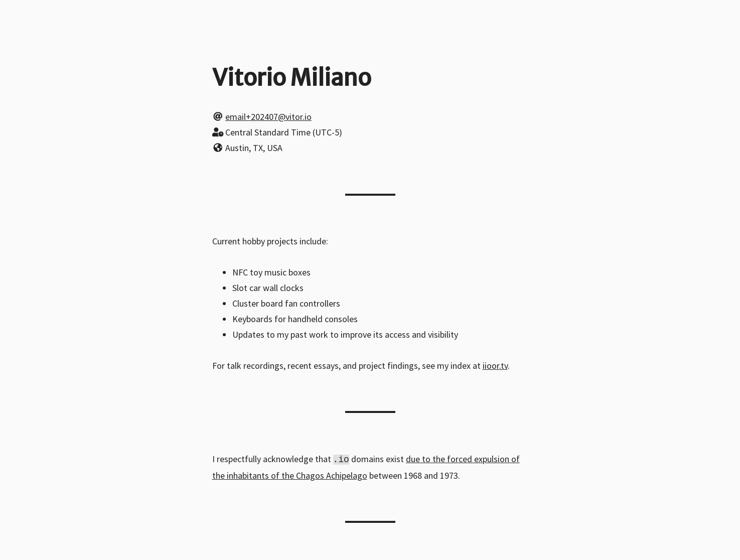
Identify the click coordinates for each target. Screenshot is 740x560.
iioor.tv (495, 366)
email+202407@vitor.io (268, 117)
